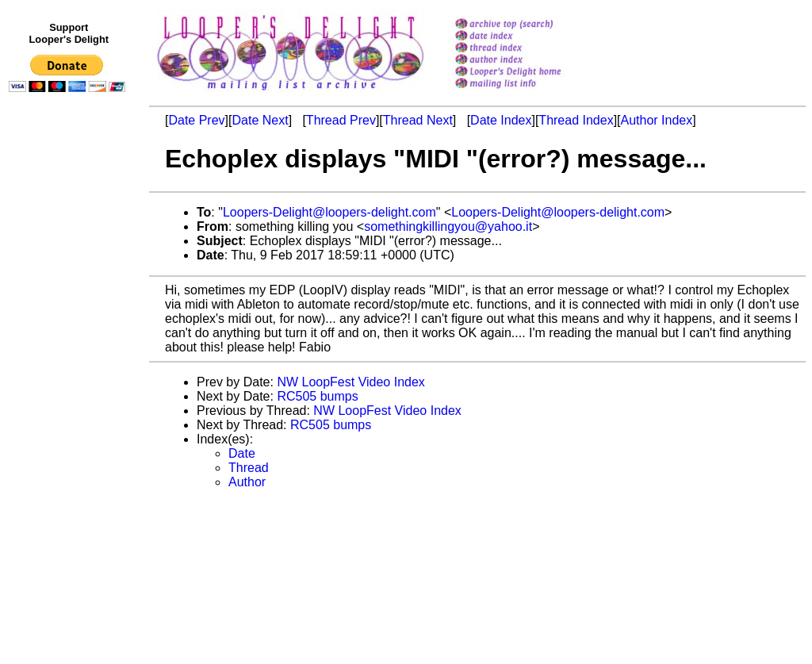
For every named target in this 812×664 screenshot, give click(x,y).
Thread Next (418, 120)
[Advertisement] (70, 426)
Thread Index (576, 120)
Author (247, 482)
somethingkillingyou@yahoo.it (448, 226)
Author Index (657, 120)
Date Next (260, 120)
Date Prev (196, 120)
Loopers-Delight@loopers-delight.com (329, 212)
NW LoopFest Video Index (350, 382)
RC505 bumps (317, 396)
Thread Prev (341, 120)
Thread (249, 468)
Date (242, 453)
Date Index (501, 120)
